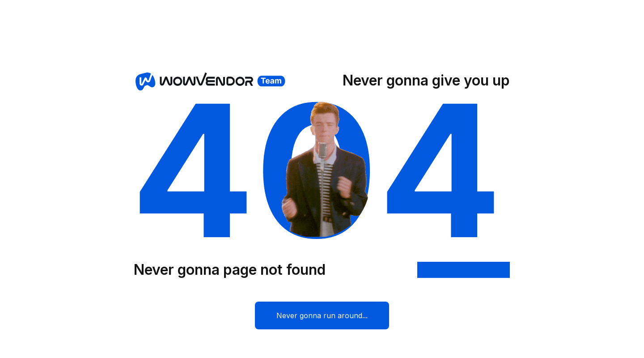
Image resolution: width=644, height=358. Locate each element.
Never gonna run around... (322, 315)
